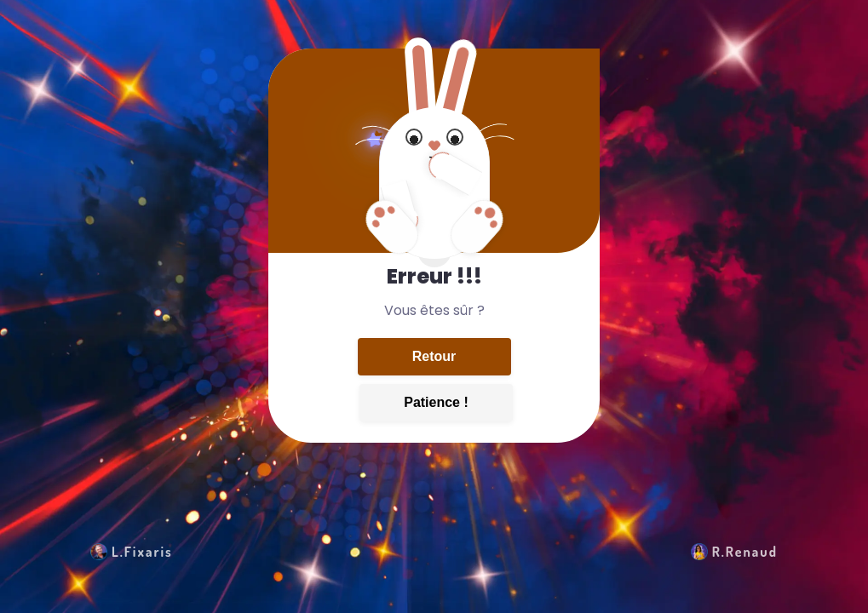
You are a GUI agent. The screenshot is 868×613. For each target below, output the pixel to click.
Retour (434, 356)
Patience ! (436, 402)
